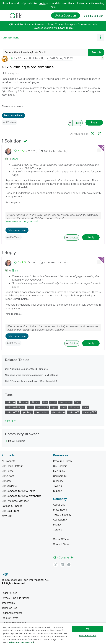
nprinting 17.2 (89, 412)
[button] (102, 58)
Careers (57, 530)
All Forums (19, 441)
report (54, 407)
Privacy (57, 525)
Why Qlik (7, 516)
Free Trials (59, 471)
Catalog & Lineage (12, 506)
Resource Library (63, 461)
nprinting (10, 402)
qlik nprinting (58, 412)
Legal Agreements (12, 613)
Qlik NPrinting (11, 38)
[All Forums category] (7, 441)
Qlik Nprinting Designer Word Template (26, 369)
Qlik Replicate (9, 486)
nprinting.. (27, 412)
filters (78, 402)
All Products (8, 461)
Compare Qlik (61, 476)
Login (42, 3)
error (30, 407)
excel (53, 402)
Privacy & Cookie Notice (16, 598)
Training (57, 486)
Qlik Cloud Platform (12, 466)
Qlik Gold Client (10, 511)
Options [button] (101, 38)
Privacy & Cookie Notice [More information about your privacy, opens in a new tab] (21, 642)
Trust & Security (62, 515)
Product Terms (10, 618)
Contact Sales (61, 544)
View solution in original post (22, 221)
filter (45, 402)
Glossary (58, 481)
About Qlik (59, 505)
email (63, 407)
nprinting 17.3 (12, 412)
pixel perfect (42, 412)
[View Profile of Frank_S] (22, 151)
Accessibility (60, 520)
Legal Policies (9, 593)
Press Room (60, 510)
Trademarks (8, 603)
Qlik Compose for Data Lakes (18, 491)
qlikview (35, 402)
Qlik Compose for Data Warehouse (21, 496)
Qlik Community (63, 557)
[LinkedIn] (62, 565)
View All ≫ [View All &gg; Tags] (11, 421)
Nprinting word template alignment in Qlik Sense (32, 375)
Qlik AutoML (8, 476)
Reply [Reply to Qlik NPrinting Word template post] (94, 122)
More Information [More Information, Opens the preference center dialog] (88, 635)
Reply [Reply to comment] (91, 237)
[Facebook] (69, 565)
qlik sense (74, 407)
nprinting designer (15, 407)
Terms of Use (9, 608)
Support (58, 491)
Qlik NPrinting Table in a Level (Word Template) (31, 381)
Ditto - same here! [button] (13, 115)
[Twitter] (55, 565)
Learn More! (66, 28)
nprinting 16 (74, 412)
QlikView (6, 481)
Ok (88, 629)
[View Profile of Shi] (16, 58)
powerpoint (42, 407)
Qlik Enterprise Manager (15, 501)
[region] (53, 633)
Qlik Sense (8, 471)
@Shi (15, 159)
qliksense (23, 402)
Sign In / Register (93, 16)
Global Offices (61, 539)
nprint (86, 407)
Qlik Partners (60, 466)
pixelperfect (65, 402)
